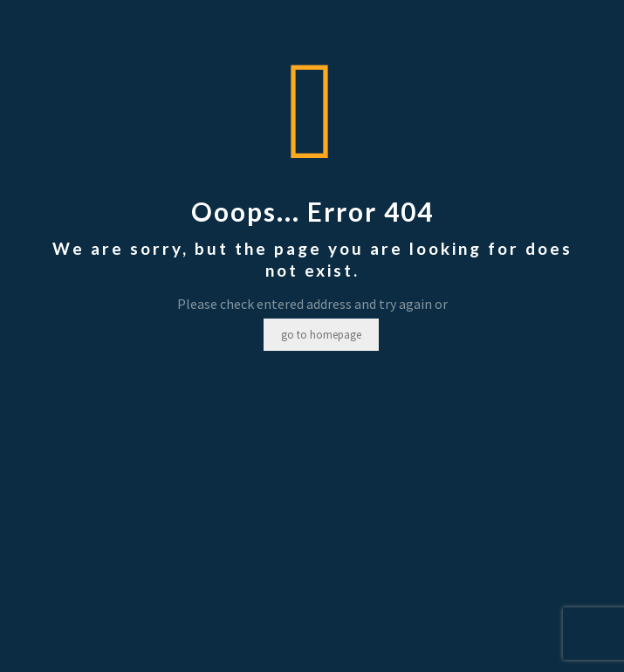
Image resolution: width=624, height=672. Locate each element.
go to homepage (321, 335)
